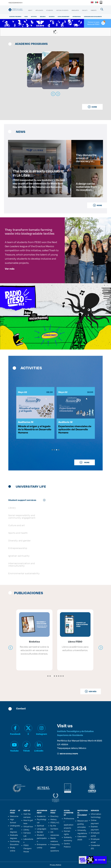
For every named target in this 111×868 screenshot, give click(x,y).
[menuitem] (30, 10)
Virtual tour (28, 826)
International (77, 17)
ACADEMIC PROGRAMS (15, 17)
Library (26, 830)
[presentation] (11, 648)
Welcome (14, 816)
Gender (40, 832)
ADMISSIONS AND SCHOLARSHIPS (93, 17)
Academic (41, 816)
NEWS (26, 17)
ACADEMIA (52, 17)
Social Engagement (64, 17)
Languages (42, 829)
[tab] (28, 500)
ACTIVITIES (34, 17)
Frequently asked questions (55, 847)
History (53, 819)
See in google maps (68, 754)
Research (43, 17)
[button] (52, 450)
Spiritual (40, 826)
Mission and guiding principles (82, 824)
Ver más (10, 269)
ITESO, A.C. (55, 822)
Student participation (42, 838)
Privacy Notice (55, 865)
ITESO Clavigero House (27, 848)
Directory (54, 816)
